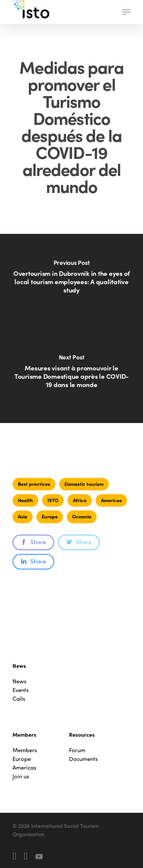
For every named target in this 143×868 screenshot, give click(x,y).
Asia (23, 516)
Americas (111, 500)
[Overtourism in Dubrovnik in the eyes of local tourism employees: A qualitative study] (71, 281)
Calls (19, 699)
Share (33, 542)
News (20, 681)
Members (25, 750)
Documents (83, 759)
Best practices (34, 484)
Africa (80, 500)
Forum (77, 750)
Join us (21, 776)
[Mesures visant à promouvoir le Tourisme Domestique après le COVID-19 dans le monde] (71, 376)
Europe (50, 516)
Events (21, 690)
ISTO (53, 500)
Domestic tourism (84, 484)
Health (25, 500)
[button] (126, 12)
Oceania (82, 516)
